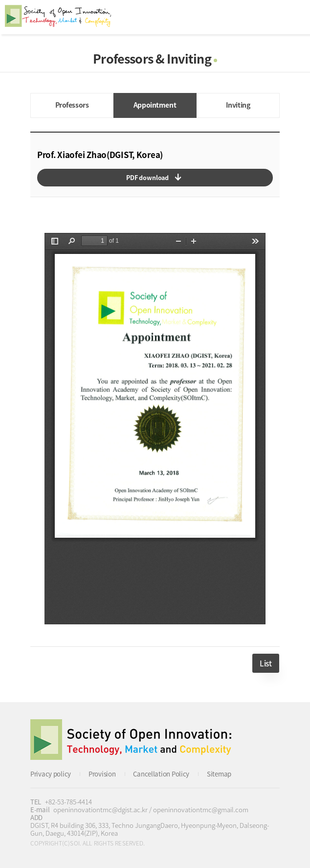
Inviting (238, 105)
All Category (293, 17)
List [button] (266, 663)
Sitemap (219, 774)
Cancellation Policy (161, 774)
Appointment (155, 105)
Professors (72, 105)
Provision (102, 774)
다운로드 (155, 178)
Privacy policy (51, 774)
